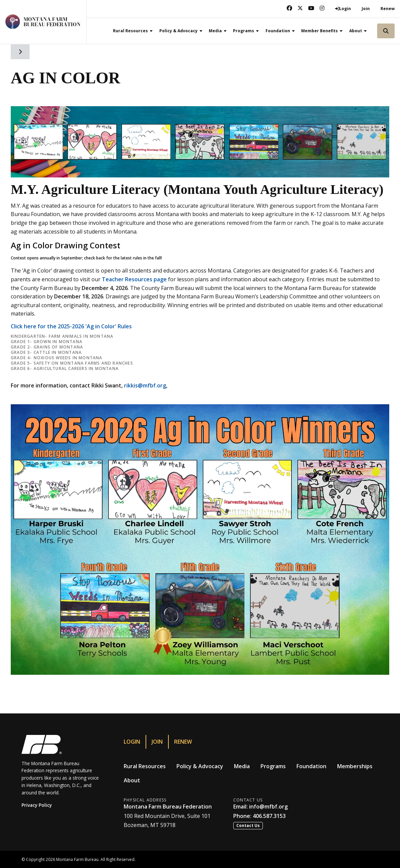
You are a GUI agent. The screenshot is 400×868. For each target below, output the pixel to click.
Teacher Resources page (134, 279)
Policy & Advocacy (200, 766)
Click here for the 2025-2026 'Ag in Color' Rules (71, 326)
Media (242, 766)
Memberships (355, 766)
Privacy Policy (37, 805)
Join (366, 9)
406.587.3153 (269, 816)
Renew (388, 9)
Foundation (311, 766)
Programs (273, 766)
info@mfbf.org (268, 807)
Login (132, 742)
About (132, 780)
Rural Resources (145, 766)
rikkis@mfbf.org (145, 385)
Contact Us (248, 825)
